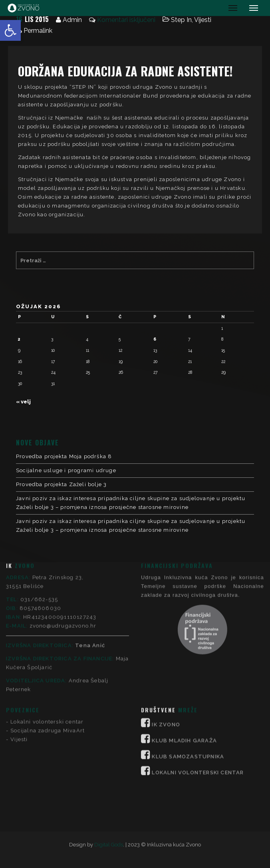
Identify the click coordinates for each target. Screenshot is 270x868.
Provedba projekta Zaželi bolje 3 (61, 484)
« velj (23, 402)
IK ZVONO (166, 628)
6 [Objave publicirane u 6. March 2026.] (155, 339)
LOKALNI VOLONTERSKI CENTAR (198, 676)
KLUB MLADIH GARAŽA (184, 644)
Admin (72, 20)
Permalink (38, 31)
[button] (10, 30)
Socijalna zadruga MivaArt (48, 634)
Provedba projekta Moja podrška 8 (64, 456)
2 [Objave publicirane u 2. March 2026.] (19, 339)
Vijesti (203, 20)
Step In (181, 20)
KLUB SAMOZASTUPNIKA (188, 660)
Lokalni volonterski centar (47, 626)
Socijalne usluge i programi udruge (66, 470)
